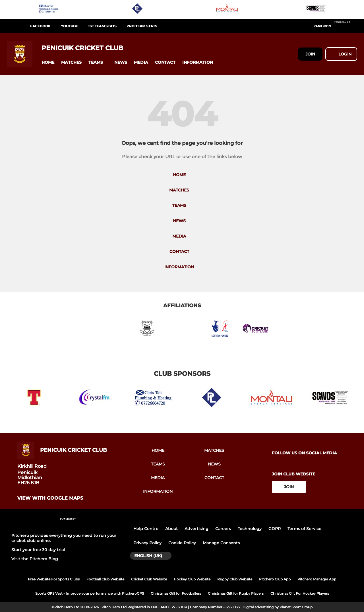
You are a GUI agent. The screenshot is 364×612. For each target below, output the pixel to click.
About (171, 529)
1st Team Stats (102, 26)
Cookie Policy (182, 543)
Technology (250, 529)
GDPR (275, 529)
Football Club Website (105, 579)
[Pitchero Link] (346, 28)
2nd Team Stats (142, 26)
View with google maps (50, 498)
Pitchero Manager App (317, 579)
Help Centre (146, 529)
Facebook (40, 26)
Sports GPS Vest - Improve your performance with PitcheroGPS (90, 593)
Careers (223, 529)
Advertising (197, 529)
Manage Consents (221, 543)
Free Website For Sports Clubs (54, 579)
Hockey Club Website (192, 579)
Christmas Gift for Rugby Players (236, 593)
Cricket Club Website (149, 579)
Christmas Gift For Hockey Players (300, 593)
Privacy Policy (147, 543)
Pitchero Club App (275, 579)
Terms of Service (304, 529)
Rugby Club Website (235, 579)
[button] (48, 62)
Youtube (69, 26)
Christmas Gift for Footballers (176, 593)
